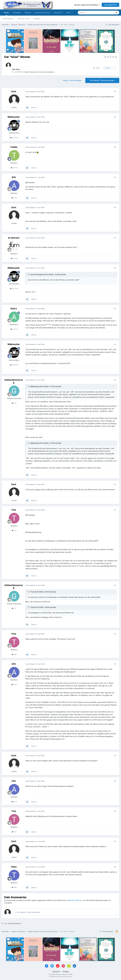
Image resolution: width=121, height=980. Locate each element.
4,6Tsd (14, 329)
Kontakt (66, 972)
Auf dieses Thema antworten (102, 80)
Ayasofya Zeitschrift (42, 13)
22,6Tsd (14, 138)
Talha (14, 867)
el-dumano (14, 238)
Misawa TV (58, 13)
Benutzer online (24, 19)
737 (14, 403)
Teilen (97, 68)
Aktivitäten (17, 13)
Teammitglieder (8, 19)
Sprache (57, 972)
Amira (14, 309)
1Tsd (14, 198)
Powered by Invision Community (61, 977)
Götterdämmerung (14, 381)
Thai (14, 510)
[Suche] (88, 13)
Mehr (69, 13)
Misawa (28, 13)
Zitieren (34, 108)
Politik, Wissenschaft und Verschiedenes (39, 72)
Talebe (14, 147)
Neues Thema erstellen (72, 80)
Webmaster (14, 117)
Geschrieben (35, 92)
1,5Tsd (14, 258)
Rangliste (37, 19)
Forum (6, 14)
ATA (14, 177)
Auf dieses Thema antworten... (28, 912)
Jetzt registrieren (110, 5)
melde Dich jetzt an (74, 900)
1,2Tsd (14, 168)
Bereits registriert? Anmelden (87, 5)
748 (14, 887)
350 (14, 530)
